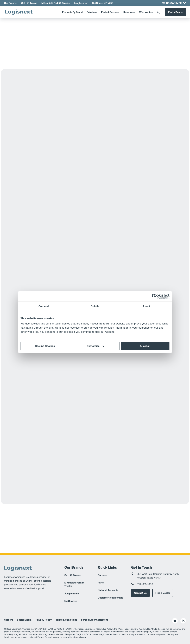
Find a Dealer (176, 12)
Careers (102, 575)
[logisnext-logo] (19, 12)
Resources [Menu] (129, 12)
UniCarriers (71, 601)
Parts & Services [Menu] (110, 12)
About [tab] (146, 306)
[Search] (158, 12)
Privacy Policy (44, 620)
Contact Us (140, 593)
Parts (101, 583)
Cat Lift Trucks (29, 3)
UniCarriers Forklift (103, 3)
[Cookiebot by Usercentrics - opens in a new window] (154, 296)
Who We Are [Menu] (146, 12)
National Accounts (108, 590)
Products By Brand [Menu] (72, 12)
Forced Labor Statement (94, 620)
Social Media (24, 620)
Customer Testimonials (110, 598)
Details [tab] (95, 306)
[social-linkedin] (183, 621)
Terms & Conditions (66, 620)
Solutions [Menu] (92, 12)
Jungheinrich (81, 3)
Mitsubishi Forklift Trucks (55, 3)
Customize (95, 346)
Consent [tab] (44, 306)
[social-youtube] (175, 621)
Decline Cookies (45, 346)
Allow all (145, 346)
